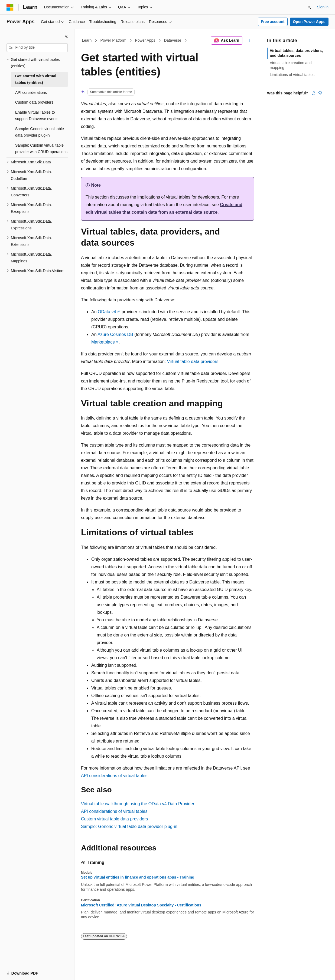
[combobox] (37, 48)
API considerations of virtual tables (114, 776)
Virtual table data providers (193, 362)
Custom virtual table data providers (114, 819)
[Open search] (309, 7)
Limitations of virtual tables (292, 75)
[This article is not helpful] (320, 93)
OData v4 (107, 312)
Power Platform (113, 40)
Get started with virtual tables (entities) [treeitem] (36, 79)
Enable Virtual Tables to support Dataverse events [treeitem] (37, 116)
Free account (273, 22)
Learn (87, 40)
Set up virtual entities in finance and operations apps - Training (138, 877)
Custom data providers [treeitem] (34, 102)
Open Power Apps (309, 22)
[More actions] (249, 41)
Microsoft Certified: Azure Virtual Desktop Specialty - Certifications (141, 905)
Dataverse (173, 40)
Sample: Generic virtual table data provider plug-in (129, 826)
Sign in (323, 7)
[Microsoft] (10, 7)
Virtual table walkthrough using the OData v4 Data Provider (138, 804)
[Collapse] (66, 36)
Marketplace (103, 342)
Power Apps (145, 40)
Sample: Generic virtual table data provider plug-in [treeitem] (40, 132)
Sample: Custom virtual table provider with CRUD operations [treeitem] (41, 149)
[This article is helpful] (314, 93)
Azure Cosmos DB (115, 334)
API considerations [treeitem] (31, 93)
